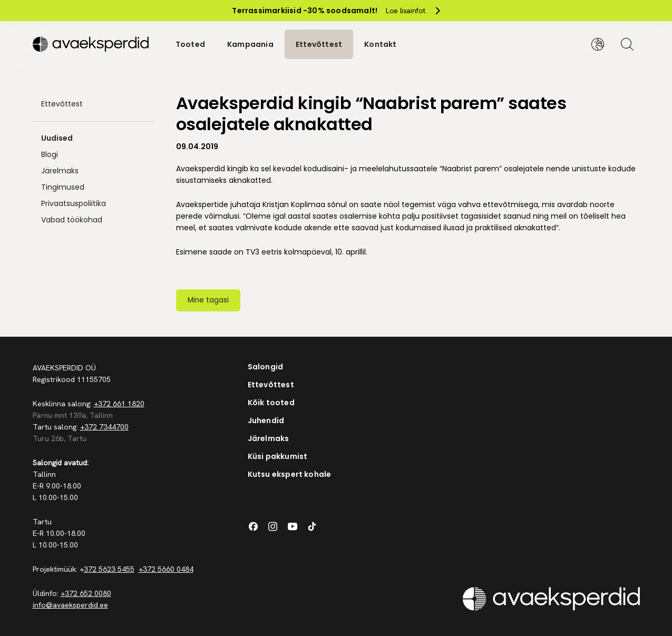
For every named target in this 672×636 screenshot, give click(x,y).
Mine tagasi (208, 300)
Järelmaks (60, 171)
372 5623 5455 (109, 569)
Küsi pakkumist (278, 456)
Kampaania (250, 44)
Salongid (266, 367)
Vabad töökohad (72, 220)
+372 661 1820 (119, 404)
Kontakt (380, 44)
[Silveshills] (93, 44)
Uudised (57, 138)
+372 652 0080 (86, 593)
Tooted (190, 44)
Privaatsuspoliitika (74, 203)
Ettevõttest (319, 44)
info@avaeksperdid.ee (70, 605)
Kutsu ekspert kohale (290, 474)
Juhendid (266, 420)
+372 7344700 (104, 427)
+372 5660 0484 (166, 569)
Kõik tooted (271, 403)
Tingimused (63, 187)
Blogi (50, 154)
